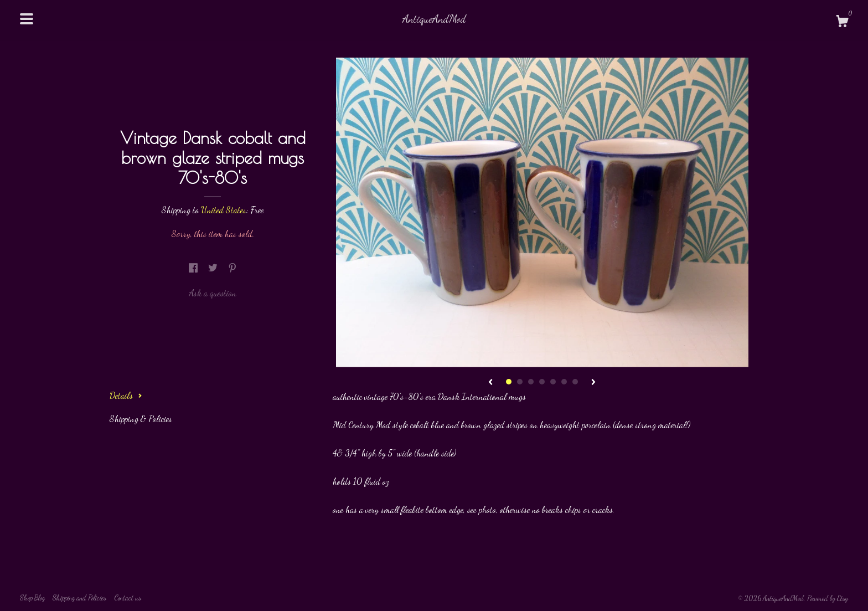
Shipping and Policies (79, 598)
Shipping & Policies (141, 419)
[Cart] (842, 23)
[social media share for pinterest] (232, 268)
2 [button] (520, 382)
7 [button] (575, 382)
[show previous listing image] (490, 383)
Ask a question (213, 293)
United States (224, 210)
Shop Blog (32, 598)
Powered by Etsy (828, 598)
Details (126, 395)
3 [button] (531, 382)
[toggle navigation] (27, 19)
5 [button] (553, 382)
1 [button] (509, 382)
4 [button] (542, 382)
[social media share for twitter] (214, 268)
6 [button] (564, 382)
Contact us (128, 598)
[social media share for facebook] (194, 268)
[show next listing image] (593, 383)
